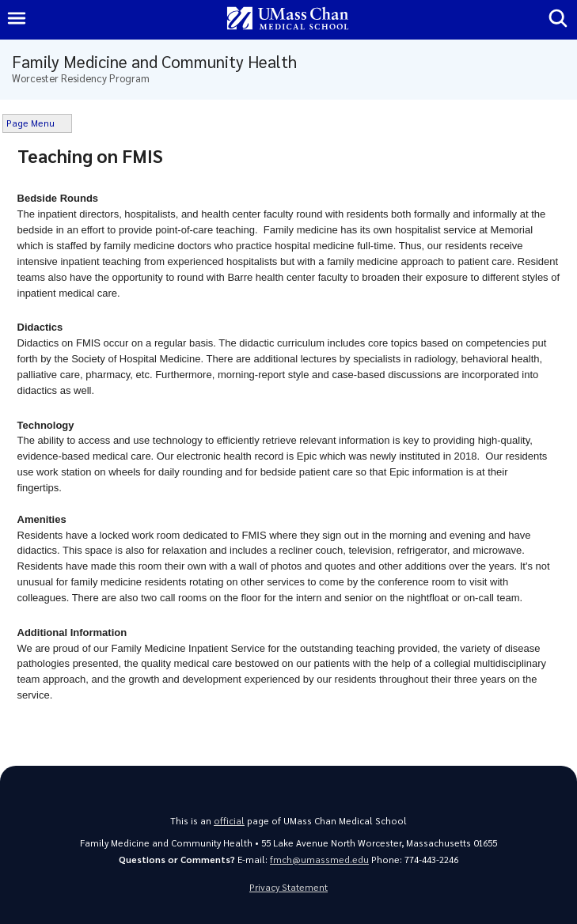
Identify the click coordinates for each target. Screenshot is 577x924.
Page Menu (30, 123)
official (229, 821)
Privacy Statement (288, 887)
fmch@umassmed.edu (319, 860)
